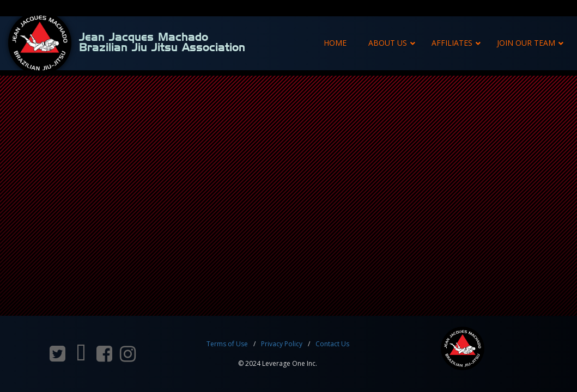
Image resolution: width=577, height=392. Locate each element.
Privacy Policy (282, 344)
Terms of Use (227, 344)
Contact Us (332, 344)
